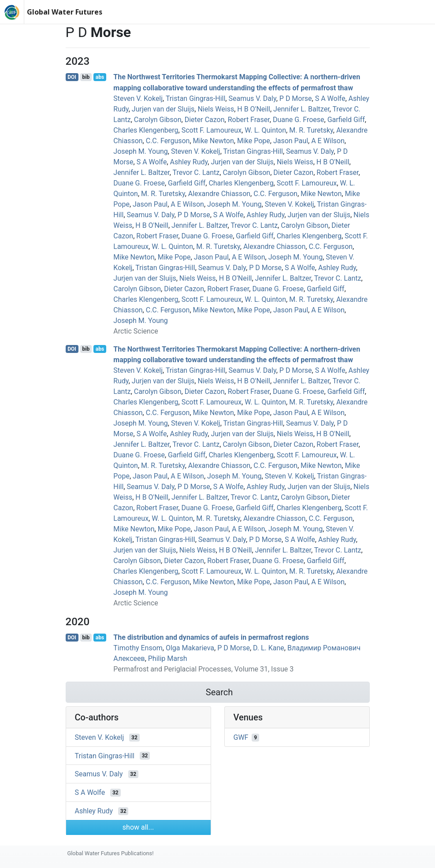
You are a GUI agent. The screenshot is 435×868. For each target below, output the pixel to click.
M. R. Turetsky (311, 130)
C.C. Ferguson (168, 141)
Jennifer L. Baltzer (301, 109)
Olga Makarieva (190, 648)
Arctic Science (136, 331)
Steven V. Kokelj (138, 98)
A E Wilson (328, 141)
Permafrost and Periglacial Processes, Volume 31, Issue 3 (203, 669)
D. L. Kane (269, 648)
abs (100, 77)
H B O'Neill (254, 109)
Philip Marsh (168, 658)
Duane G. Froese (299, 120)
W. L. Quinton (265, 130)
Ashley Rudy (189, 162)
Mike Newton (214, 141)
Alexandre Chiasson (219, 194)
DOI (72, 77)
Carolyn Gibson (158, 120)
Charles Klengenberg (146, 130)
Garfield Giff (346, 120)
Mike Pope (254, 141)
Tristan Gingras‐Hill (195, 98)
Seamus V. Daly (252, 98)
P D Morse (296, 98)
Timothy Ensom (138, 648)
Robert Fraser (249, 120)
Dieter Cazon (205, 120)
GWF (241, 737)
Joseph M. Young (140, 151)
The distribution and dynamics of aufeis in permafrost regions (211, 637)
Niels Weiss (216, 109)
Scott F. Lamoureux (212, 130)
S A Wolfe (330, 98)
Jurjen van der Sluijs (163, 109)
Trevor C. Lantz (196, 172)
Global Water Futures (65, 12)
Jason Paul (291, 141)
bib (86, 77)
